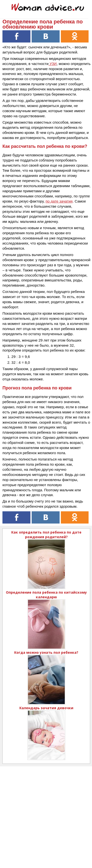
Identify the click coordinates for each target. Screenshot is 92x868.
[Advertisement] (46, 812)
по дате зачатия (59, 201)
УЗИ (53, 64)
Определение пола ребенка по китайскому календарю (46, 595)
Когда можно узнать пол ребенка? (46, 652)
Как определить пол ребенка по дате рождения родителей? (46, 535)
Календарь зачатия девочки (46, 708)
